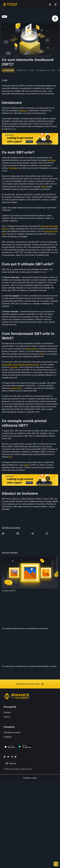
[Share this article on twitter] (3, 534)
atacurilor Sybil (16, 388)
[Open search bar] (49, 5)
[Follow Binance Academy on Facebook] (5, 757)
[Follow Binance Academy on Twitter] (8, 757)
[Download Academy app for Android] (25, 747)
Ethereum (23, 111)
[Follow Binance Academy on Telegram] (12, 757)
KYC (10, 457)
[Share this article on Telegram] (32, 534)
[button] (55, 5)
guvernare (14, 367)
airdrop (27, 465)
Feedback (8, 737)
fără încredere (32, 349)
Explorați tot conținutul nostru (30, 684)
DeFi (42, 354)
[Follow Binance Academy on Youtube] (15, 757)
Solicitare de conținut (12, 732)
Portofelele (13, 168)
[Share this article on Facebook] (18, 534)
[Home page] (10, 5)
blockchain (51, 160)
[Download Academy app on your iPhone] (10, 747)
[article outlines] (55, 18)
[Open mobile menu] (55, 5)
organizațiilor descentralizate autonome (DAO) (20, 365)
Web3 (43, 187)
